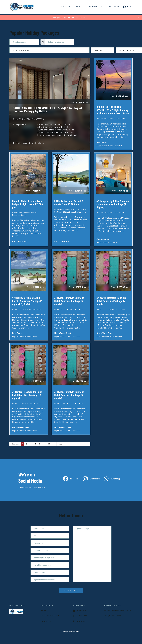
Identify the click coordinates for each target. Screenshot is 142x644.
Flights (79, 7)
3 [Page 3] (31, 444)
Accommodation (95, 7)
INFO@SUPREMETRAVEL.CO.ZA (118, 611)
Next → (61, 444)
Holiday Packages (50, 616)
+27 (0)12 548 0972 (113, 616)
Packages (66, 7)
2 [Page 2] (27, 444)
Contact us (113, 7)
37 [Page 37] (49, 444)
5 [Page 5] (40, 444)
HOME (44, 611)
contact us (47, 621)
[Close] (139, 18)
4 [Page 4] (35, 444)
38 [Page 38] (54, 444)
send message (71, 590)
